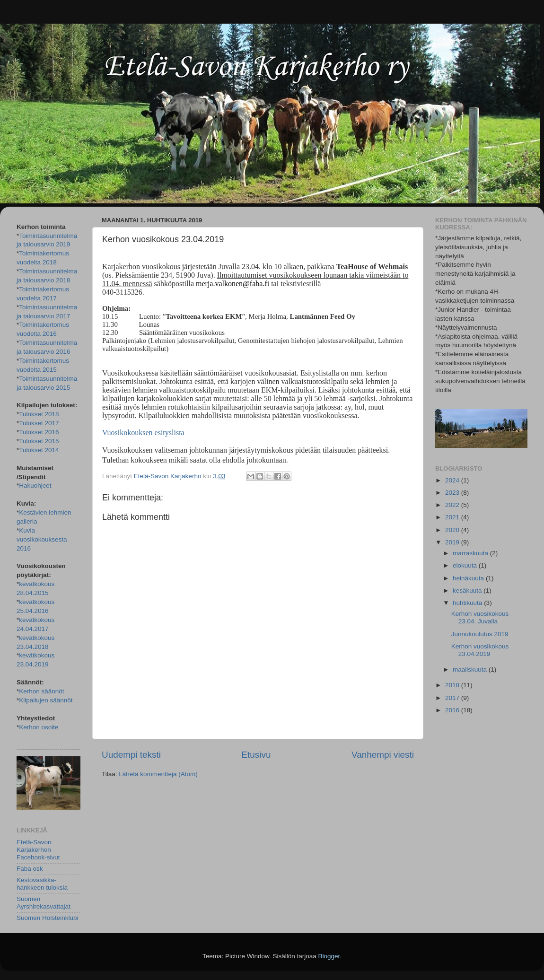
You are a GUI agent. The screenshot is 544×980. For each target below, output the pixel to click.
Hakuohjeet (35, 486)
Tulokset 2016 (39, 432)
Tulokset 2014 (39, 450)
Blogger (329, 956)
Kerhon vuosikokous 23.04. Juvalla (480, 617)
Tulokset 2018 (39, 414)
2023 (453, 493)
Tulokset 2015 (39, 441)
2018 (453, 685)
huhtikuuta (468, 603)
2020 (453, 530)
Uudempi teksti (131, 755)
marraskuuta (471, 553)
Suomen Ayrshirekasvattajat (44, 903)
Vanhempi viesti (383, 755)
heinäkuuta (469, 578)
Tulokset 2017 (39, 423)
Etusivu (256, 755)
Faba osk (30, 869)
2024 (453, 480)
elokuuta (466, 565)
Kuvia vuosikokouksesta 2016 (42, 539)
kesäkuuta (468, 591)
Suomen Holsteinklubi (48, 918)
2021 (453, 517)
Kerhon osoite (39, 727)
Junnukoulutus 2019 (480, 634)
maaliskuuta (471, 669)
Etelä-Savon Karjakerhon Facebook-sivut (38, 850)
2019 (453, 542)
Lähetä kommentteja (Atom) (158, 774)
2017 (453, 698)
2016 (453, 710)
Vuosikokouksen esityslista (143, 433)
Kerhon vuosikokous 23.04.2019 (480, 650)
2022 (453, 505)
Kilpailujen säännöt (46, 700)
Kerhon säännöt (41, 691)
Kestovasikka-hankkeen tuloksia (42, 884)
